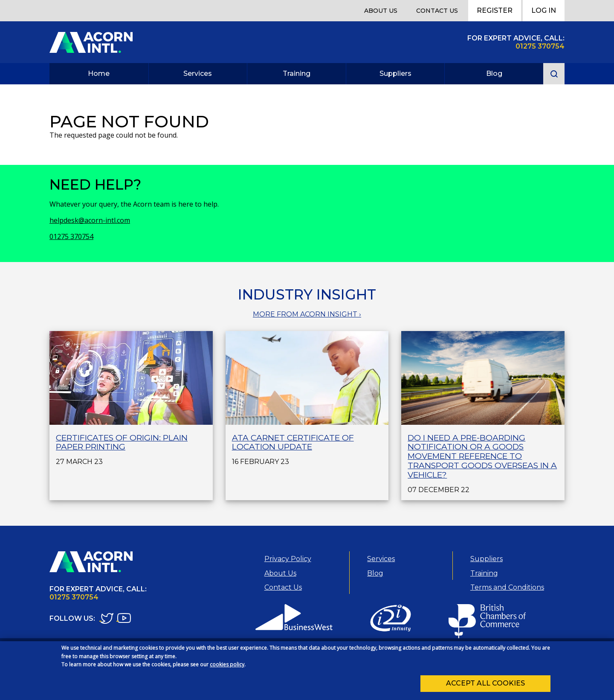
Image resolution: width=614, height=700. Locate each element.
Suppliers (395, 73)
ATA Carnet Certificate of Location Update (293, 442)
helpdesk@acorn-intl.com (90, 220)
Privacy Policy (288, 559)
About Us (381, 11)
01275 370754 (71, 236)
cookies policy (227, 668)
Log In (544, 10)
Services (198, 73)
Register (495, 10)
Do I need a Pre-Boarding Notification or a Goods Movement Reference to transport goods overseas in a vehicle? (482, 456)
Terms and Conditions (507, 587)
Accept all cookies (485, 687)
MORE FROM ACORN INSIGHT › (307, 314)
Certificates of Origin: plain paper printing (122, 442)
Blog (494, 73)
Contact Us (437, 11)
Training (297, 73)
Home (99, 73)
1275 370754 (542, 46)
